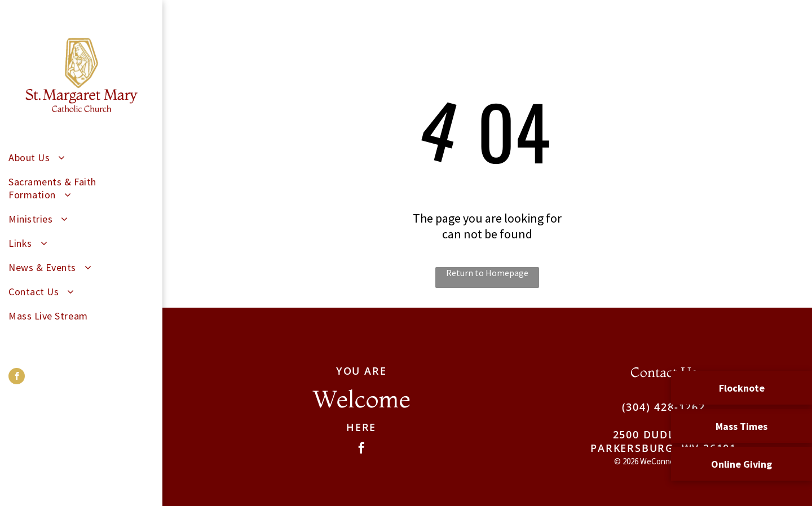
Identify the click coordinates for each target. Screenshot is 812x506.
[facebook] (17, 378)
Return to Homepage (487, 273)
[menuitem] (77, 157)
